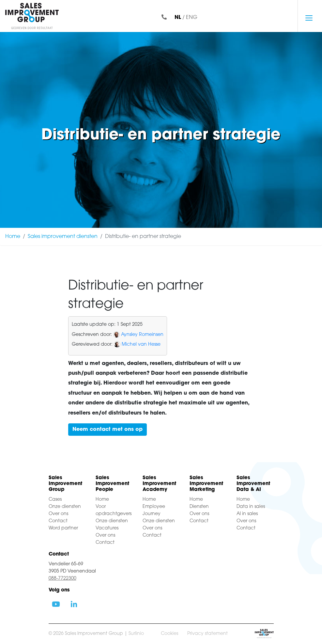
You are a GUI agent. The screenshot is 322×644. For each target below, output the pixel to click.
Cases (55, 500)
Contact (58, 521)
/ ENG (186, 18)
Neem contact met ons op (107, 430)
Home (13, 237)
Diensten (199, 507)
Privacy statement (207, 634)
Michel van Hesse (141, 345)
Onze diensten (65, 507)
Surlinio (136, 634)
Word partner (63, 528)
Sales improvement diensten (63, 237)
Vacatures (107, 528)
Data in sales (251, 507)
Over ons (58, 514)
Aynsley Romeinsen (142, 335)
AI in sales (247, 514)
